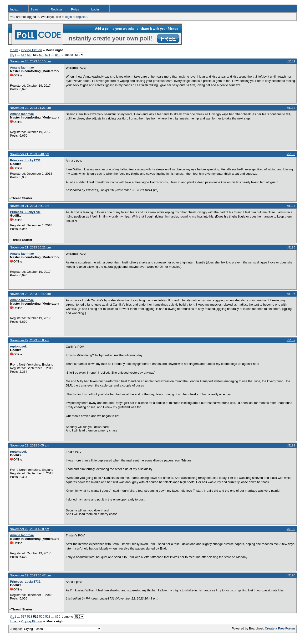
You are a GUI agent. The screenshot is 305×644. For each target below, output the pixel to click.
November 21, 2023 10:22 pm (30, 247)
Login (95, 9)
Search (35, 9)
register (81, 17)
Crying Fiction (32, 50)
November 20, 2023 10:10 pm (30, 61)
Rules (75, 9)
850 (58, 55)
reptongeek (18, 346)
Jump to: (56, 629)
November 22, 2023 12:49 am (30, 294)
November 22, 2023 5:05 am (29, 445)
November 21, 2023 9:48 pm (29, 154)
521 (48, 55)
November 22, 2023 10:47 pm (30, 575)
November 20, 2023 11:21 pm (30, 108)
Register (56, 9)
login (69, 17)
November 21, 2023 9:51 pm (29, 206)
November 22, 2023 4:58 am (29, 340)
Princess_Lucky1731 (25, 160)
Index (14, 9)
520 (42, 55)
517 (24, 55)
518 (30, 55)
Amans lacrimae (22, 67)
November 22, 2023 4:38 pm (29, 529)
